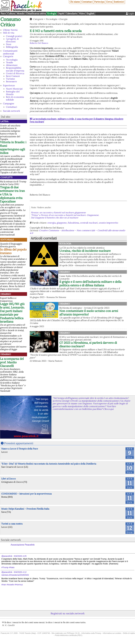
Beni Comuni (13, 76)
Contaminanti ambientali (10, 52)
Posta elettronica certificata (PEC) (69, 635)
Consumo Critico (11, 22)
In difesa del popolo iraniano (13, 251)
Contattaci (87, 2)
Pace (3, 13)
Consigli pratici (14, 36)
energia (52, 223)
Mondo (21, 13)
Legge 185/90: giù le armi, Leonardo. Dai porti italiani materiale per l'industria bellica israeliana (12, 313)
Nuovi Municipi (14, 89)
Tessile (10, 62)
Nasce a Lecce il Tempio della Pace (20, 449)
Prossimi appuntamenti (19, 443)
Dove (9, 44)
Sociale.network (12, 111)
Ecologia (52, 13)
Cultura (11, 13)
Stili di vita (9, 33)
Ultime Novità (10, 30)
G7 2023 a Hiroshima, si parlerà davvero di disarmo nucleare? (88, 344)
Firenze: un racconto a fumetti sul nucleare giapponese (58, 213)
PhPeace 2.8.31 (73, 633)
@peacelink (7, 556)
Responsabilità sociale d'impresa (15, 69)
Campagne (9, 103)
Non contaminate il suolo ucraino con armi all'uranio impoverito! (89, 313)
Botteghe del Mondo (13, 93)
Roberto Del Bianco (39, 43)
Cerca (109, 2)
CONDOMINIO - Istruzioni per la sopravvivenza (26, 494)
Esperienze (9, 85)
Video (82, 13)
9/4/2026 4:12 (20, 572)
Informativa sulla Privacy (91, 633)
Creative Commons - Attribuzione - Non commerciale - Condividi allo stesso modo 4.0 (77, 232)
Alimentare (12, 65)
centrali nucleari (89, 223)
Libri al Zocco (8, 479)
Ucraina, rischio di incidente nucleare (85, 251)
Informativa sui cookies (112, 633)
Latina (4, 121)
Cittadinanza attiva (36, 13)
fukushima (73, 223)
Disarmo (6, 294)
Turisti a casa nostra (12, 524)
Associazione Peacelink (23, 545)
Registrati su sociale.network (68, 613)
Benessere (11, 81)
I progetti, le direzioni (12, 40)
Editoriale (7, 240)
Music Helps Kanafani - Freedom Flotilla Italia (25, 509)
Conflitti (6, 177)
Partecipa (99, 2)
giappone (62, 223)
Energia (63, 19)
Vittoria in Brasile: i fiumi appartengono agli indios (13, 148)
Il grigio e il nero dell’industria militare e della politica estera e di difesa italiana (90, 283)
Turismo (10, 79)
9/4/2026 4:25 (20, 556)
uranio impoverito (108, 223)
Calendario (71, 13)
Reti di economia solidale (15, 98)
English (90, 13)
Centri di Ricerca (15, 73)
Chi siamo (75, 2)
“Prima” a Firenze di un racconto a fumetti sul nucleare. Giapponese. (65, 215)
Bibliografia (12, 47)
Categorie (8, 56)
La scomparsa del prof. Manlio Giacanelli (12, 362)
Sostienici (119, 2)
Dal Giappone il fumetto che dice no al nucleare (55, 218)
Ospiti (61, 13)
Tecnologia (12, 60)
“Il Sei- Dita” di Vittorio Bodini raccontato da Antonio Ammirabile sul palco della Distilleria (49, 464)
